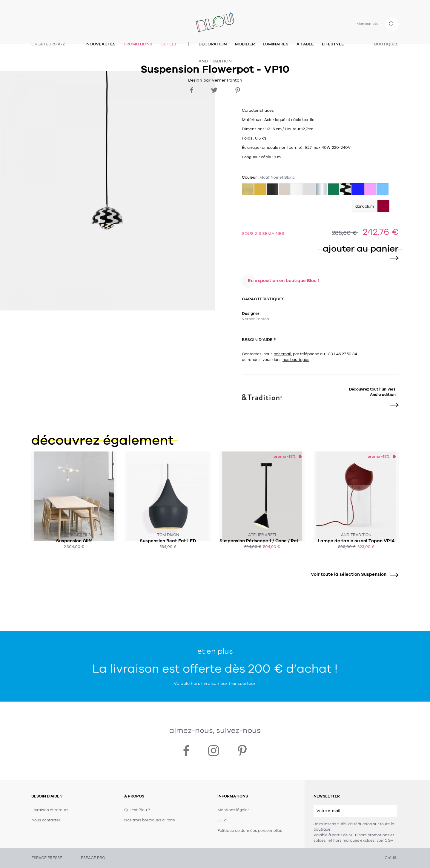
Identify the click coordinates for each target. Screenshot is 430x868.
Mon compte (367, 24)
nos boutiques (296, 360)
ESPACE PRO (93, 858)
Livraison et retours (50, 810)
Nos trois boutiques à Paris (150, 820)
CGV (389, 841)
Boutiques (386, 44)
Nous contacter (46, 820)
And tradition (215, 61)
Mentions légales (234, 810)
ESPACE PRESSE (47, 858)
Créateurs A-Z (48, 44)
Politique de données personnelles (250, 831)
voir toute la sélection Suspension (353, 574)
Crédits (392, 858)
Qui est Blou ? (137, 810)
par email (282, 354)
